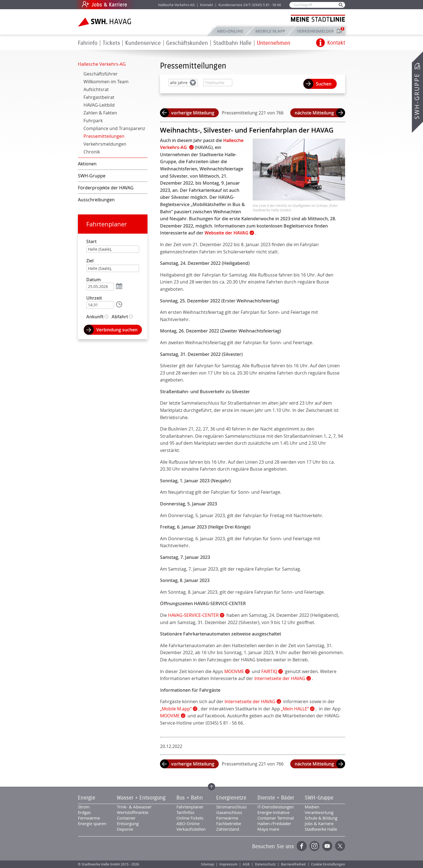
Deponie (125, 829)
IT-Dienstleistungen (276, 807)
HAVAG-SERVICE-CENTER (193, 615)
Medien (312, 807)
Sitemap (207, 864)
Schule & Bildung (321, 818)
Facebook (302, 846)
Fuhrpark (93, 121)
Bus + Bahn (190, 798)
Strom (84, 807)
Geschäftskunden (187, 43)
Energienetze (231, 798)
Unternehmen (274, 43)
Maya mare (268, 829)
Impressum (228, 864)
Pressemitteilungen (104, 136)
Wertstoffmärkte (133, 812)
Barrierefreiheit (293, 864)
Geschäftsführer (101, 74)
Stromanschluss (231, 807)
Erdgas (84, 812)
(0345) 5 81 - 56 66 (224, 723)
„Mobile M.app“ (176, 709)
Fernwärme (89, 818)
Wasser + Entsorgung (141, 798)
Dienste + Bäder (276, 798)
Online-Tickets (190, 818)
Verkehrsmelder (317, 31)
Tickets (111, 43)
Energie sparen (92, 823)
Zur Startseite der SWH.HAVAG (105, 22)
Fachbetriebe (229, 823)
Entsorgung (128, 823)
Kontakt (207, 5)
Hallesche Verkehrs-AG (176, 5)
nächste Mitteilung (314, 113)
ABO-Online (230, 31)
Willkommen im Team (106, 82)
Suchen (324, 84)
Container (126, 818)
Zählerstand (228, 829)
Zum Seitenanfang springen (211, 787)
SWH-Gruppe (417, 96)
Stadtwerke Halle (321, 829)
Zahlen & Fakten (100, 113)
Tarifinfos (185, 812)
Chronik (92, 152)
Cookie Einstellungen (328, 864)
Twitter (340, 846)
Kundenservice (143, 43)
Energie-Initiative (273, 812)
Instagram (314, 846)
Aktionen (87, 164)
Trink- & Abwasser (134, 807)
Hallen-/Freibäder (274, 823)
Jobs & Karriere (142, 5)
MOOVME (234, 671)
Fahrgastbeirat (99, 97)
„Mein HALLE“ (295, 709)
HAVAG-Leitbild (99, 105)
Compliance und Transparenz (114, 128)
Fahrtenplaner (107, 224)
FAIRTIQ (269, 671)
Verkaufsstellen (191, 829)
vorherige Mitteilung (193, 113)
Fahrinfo (88, 43)
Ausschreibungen (96, 200)
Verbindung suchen (117, 330)
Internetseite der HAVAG (280, 678)
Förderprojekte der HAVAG (106, 188)
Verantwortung (319, 812)
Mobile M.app (270, 31)
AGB (246, 864)
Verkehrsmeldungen (105, 144)
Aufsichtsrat (96, 89)
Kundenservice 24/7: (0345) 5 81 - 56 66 (250, 5)
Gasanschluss (229, 812)
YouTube (327, 846)
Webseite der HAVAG (227, 233)
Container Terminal (276, 818)
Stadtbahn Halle (232, 43)
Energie (87, 798)
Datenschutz (265, 864)
